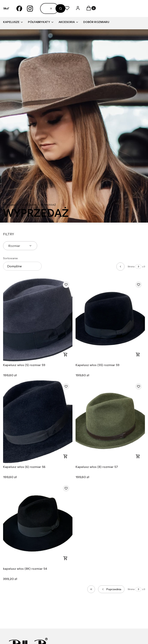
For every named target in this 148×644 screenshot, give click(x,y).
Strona (131, 266)
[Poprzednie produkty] (111, 589)
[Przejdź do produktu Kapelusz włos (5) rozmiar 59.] (38, 320)
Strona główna (11, 205)
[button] (60, 8)
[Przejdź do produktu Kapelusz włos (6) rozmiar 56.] (38, 422)
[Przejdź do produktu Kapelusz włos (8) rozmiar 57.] (110, 422)
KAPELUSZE (29, 205)
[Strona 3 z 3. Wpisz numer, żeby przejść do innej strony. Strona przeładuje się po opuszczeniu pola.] (138, 267)
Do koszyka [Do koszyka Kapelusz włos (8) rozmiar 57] (138, 456)
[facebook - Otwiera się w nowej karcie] (19, 8)
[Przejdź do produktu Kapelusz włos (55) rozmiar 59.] (110, 320)
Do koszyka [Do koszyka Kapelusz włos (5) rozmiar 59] (66, 354)
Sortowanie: (11, 258)
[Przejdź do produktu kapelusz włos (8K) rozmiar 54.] (38, 524)
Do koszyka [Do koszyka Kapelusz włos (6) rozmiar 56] (66, 456)
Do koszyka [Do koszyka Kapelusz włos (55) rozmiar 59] (138, 354)
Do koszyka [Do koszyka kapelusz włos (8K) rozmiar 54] (66, 558)
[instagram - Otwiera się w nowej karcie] (30, 8)
